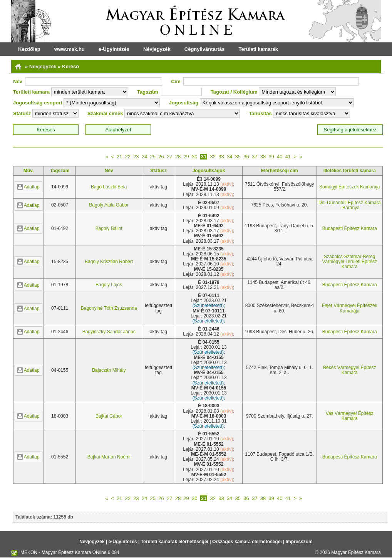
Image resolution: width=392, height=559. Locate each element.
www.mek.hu (70, 49)
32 (213, 157)
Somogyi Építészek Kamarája (349, 187)
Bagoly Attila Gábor (109, 205)
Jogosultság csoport (38, 103)
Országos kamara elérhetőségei (247, 542)
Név (18, 81)
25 (153, 157)
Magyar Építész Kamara (356, 552)
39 (271, 157)
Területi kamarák (258, 49)
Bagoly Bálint (109, 228)
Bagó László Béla (109, 187)
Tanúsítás (260, 113)
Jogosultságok (209, 171)
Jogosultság (184, 103)
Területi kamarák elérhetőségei (175, 542)
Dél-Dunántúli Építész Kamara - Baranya (349, 205)
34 (230, 157)
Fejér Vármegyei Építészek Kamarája (350, 308)
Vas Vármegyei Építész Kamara (350, 416)
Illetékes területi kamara (350, 171)
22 (127, 157)
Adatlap (28, 187)
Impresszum (299, 542)
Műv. (28, 171)
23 (136, 157)
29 (186, 157)
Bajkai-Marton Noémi (109, 457)
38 (263, 157)
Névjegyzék (157, 49)
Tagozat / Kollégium (234, 92)
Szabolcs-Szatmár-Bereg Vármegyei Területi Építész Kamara (349, 262)
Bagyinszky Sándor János (109, 332)
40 (280, 157)
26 (161, 157)
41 (288, 157)
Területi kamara (31, 92)
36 (246, 157)
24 (144, 157)
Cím (176, 81)
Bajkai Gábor (109, 416)
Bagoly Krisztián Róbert (109, 262)
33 (221, 157)
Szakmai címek (105, 113)
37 (255, 157)
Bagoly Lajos (109, 285)
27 (169, 157)
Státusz (22, 113)
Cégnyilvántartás (205, 49)
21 (119, 157)
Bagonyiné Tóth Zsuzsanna (109, 308)
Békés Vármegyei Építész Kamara (349, 370)
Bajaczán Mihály (109, 370)
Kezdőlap (29, 49)
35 (238, 157)
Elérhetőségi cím (280, 171)
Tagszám (148, 92)
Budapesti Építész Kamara (350, 228)
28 (178, 157)
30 (194, 157)
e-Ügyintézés (114, 49)
